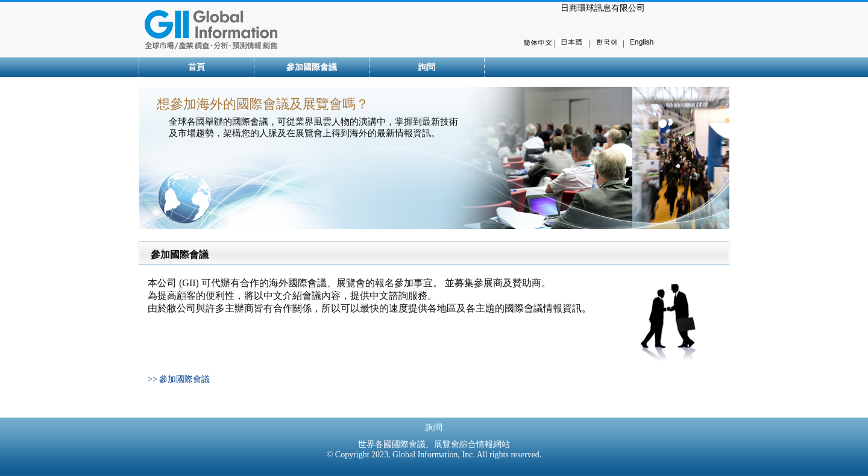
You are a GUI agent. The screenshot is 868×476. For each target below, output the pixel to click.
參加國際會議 (312, 67)
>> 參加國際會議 (179, 379)
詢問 (427, 67)
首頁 (197, 67)
